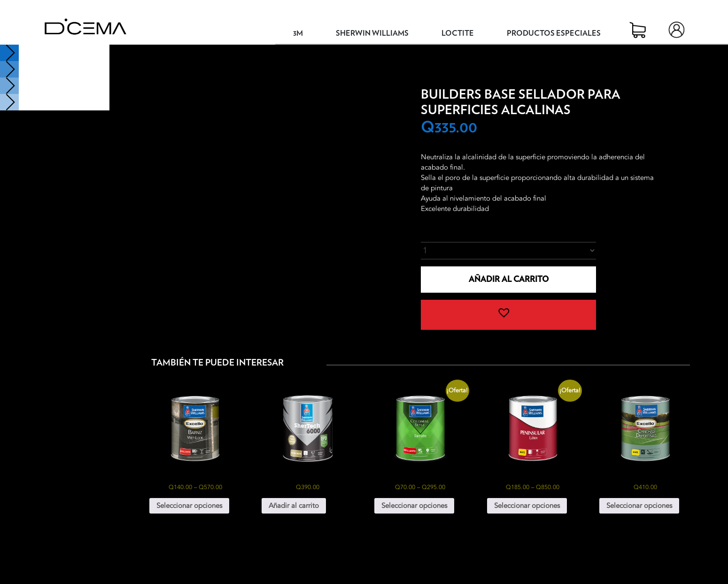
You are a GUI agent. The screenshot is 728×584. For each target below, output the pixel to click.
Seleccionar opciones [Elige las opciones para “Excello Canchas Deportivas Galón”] (639, 506)
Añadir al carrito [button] (294, 506)
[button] (508, 315)
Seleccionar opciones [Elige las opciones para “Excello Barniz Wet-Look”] (189, 506)
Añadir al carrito (509, 279)
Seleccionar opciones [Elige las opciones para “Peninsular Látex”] (527, 506)
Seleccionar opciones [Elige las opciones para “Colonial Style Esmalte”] (414, 506)
